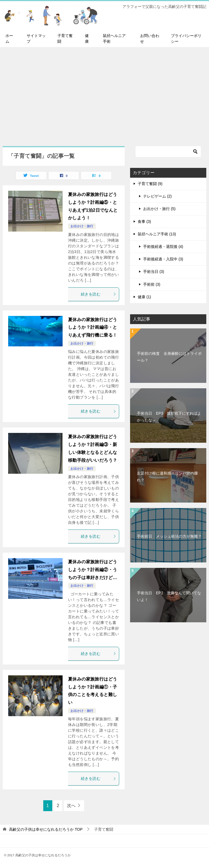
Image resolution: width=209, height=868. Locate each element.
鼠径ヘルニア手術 (114, 39)
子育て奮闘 (65, 39)
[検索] (168, 152)
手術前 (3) (152, 284)
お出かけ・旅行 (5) (159, 209)
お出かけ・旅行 (82, 226)
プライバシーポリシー (186, 39)
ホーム (9, 39)
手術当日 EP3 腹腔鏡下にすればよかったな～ (169, 417)
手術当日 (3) (154, 272)
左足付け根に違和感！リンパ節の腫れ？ (167, 477)
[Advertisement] (104, 94)
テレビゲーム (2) (157, 196)
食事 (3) (144, 221)
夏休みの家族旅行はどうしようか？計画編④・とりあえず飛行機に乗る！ (93, 327)
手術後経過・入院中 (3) (163, 259)
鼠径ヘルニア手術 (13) (157, 234)
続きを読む (99, 294)
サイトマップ (36, 39)
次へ (71, 806)
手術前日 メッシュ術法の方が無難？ (169, 536)
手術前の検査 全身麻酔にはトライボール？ (169, 357)
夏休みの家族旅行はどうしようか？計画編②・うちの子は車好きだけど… (93, 570)
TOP (46, 829)
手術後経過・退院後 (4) (163, 247)
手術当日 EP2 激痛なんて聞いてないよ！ (169, 596)
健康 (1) (144, 297)
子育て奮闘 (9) (150, 184)
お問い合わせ (150, 39)
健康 (87, 39)
